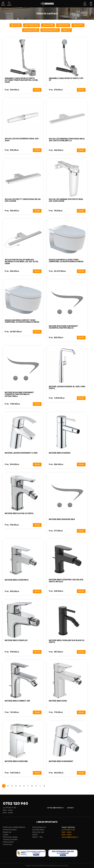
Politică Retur (8, 842)
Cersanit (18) (48, 25)
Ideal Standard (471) (50, 30)
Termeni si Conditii (10, 840)
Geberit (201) (63, 25)
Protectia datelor (10, 830)
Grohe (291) (78, 25)
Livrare (6, 835)
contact (70, 808)
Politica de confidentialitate (14, 827)
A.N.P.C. (35, 835)
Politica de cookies (10, 837)
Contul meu (8, 844)
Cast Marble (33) (31, 25)
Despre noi (7, 832)
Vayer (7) (66, 30)
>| (44, 786)
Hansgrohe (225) (31, 30)
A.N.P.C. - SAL (38, 837)
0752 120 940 (15, 803)
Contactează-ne (39, 827)
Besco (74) (16, 25)
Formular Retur (38, 830)
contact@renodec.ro (55, 808)
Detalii (37, 90)
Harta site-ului (38, 832)
